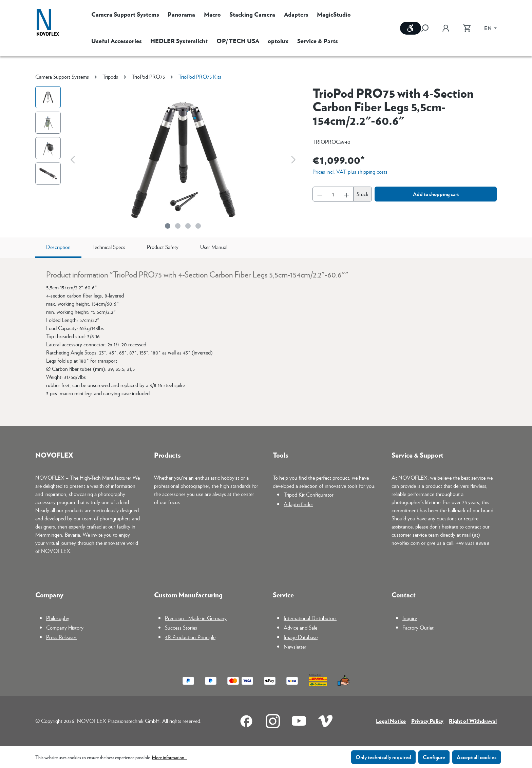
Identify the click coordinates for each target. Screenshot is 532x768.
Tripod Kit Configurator (309, 494)
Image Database (301, 637)
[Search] (428, 28)
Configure (434, 757)
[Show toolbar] (411, 28)
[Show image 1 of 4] (168, 226)
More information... (170, 757)
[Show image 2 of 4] (178, 226)
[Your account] (446, 28)
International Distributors (310, 618)
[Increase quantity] (347, 194)
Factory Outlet (418, 627)
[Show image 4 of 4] (198, 226)
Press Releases (61, 637)
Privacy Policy (427, 721)
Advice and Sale (300, 627)
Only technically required (383, 757)
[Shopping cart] (467, 28)
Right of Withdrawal (473, 721)
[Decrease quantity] (320, 194)
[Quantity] (333, 194)
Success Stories (181, 627)
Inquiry (410, 618)
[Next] (293, 159)
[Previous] (73, 159)
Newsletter (295, 646)
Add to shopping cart (436, 194)
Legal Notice (391, 721)
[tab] (58, 248)
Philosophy (58, 618)
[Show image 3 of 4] (188, 226)
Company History (65, 627)
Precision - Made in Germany (196, 618)
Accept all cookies (477, 757)
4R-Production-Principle (190, 637)
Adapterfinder (298, 504)
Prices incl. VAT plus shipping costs (350, 171)
